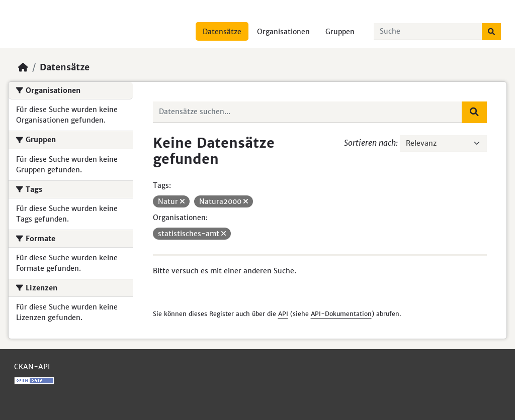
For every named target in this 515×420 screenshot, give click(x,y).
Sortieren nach (370, 143)
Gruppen (340, 32)
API (283, 314)
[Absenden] (491, 32)
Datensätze (222, 32)
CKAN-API (32, 367)
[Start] (23, 67)
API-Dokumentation (341, 314)
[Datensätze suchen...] (428, 32)
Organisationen (283, 32)
